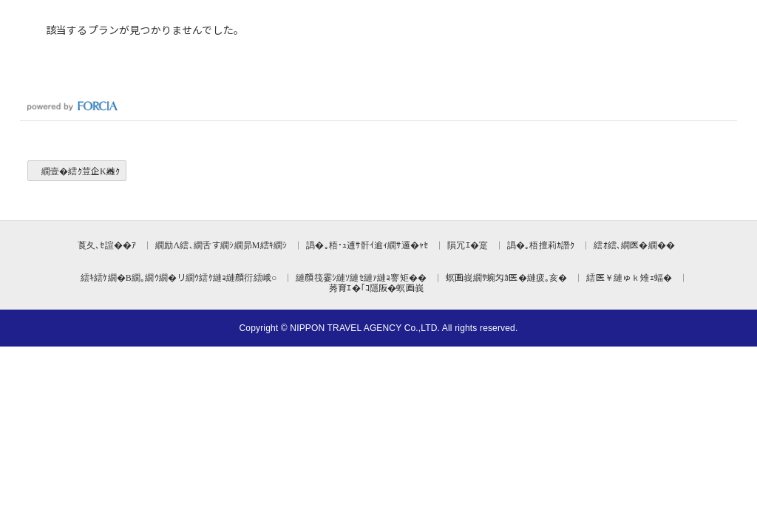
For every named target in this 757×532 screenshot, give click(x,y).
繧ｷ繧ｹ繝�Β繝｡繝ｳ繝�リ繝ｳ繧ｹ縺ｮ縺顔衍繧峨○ (179, 277)
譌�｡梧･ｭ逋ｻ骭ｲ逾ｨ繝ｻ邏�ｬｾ (367, 244)
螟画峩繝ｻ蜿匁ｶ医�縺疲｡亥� (506, 277)
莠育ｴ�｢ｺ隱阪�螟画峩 (376, 287)
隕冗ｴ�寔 (468, 244)
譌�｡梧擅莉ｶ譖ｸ (541, 244)
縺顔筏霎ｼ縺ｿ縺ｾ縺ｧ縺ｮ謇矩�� (361, 277)
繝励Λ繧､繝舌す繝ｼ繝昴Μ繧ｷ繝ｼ (221, 244)
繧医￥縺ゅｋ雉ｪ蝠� (629, 277)
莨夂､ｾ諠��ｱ (107, 244)
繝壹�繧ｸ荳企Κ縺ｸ (81, 170)
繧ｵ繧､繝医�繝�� (634, 244)
